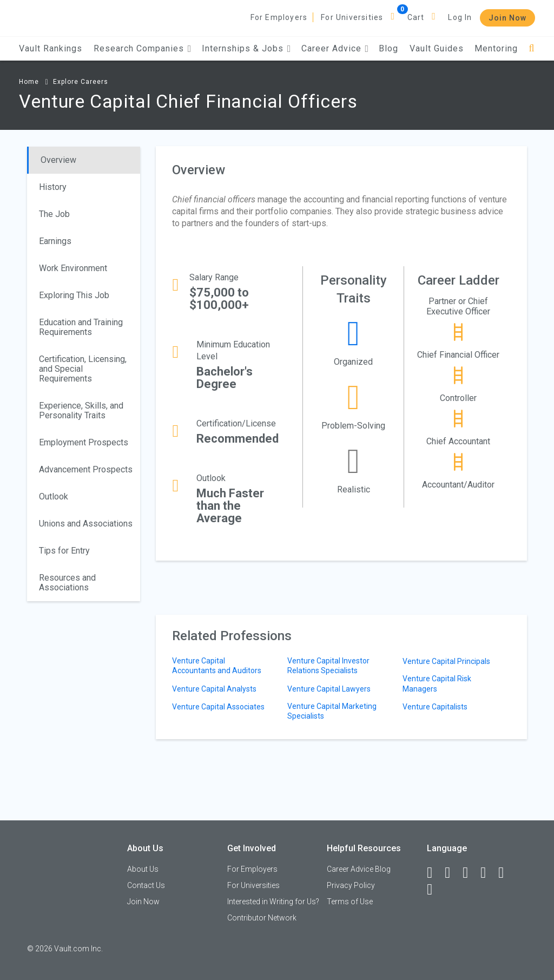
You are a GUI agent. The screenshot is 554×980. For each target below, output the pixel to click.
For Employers (279, 17)
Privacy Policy (351, 885)
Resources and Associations (67, 583)
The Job (54, 214)
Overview (58, 160)
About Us (143, 869)
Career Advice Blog (359, 869)
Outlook (54, 496)
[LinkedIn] (452, 873)
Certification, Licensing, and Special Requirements (83, 369)
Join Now (507, 18)
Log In (460, 17)
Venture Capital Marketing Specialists (332, 711)
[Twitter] (470, 873)
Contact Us (146, 885)
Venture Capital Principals (446, 661)
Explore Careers (81, 82)
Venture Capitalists (435, 707)
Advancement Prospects (86, 469)
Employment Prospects (84, 442)
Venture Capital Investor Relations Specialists (328, 666)
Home (29, 82)
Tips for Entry (64, 551)
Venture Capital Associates (218, 707)
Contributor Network (262, 918)
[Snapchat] (434, 890)
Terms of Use (350, 902)
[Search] (532, 48)
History (53, 187)
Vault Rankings (51, 48)
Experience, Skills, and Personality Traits (81, 410)
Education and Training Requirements (81, 327)
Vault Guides (437, 48)
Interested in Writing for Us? (273, 902)
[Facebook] (434, 873)
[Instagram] (488, 873)
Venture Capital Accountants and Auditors (217, 666)
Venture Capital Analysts (214, 689)
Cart (416, 17)
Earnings (55, 241)
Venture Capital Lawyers (329, 689)
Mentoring (496, 48)
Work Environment (73, 268)
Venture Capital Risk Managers (437, 683)
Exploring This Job (74, 295)
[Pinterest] (506, 873)
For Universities (352, 17)
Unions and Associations (86, 524)
